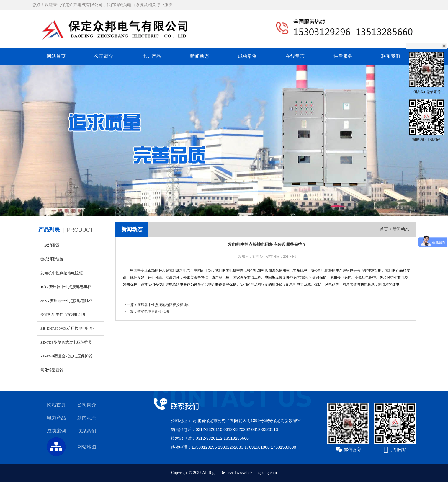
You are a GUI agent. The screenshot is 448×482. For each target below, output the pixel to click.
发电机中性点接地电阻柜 (62, 273)
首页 (384, 229)
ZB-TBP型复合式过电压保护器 (66, 342)
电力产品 (152, 56)
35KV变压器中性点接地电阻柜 (66, 301)
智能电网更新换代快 (153, 311)
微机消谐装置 (52, 259)
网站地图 (87, 447)
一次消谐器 (50, 245)
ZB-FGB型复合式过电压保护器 (66, 356)
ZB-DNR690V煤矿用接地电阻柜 (67, 328)
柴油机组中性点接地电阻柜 (63, 314)
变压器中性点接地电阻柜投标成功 (164, 305)
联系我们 (391, 56)
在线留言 (295, 56)
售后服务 (343, 56)
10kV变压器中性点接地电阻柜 (66, 287)
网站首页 (56, 56)
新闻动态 (200, 56)
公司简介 (104, 56)
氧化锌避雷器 (52, 370)
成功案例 (247, 56)
